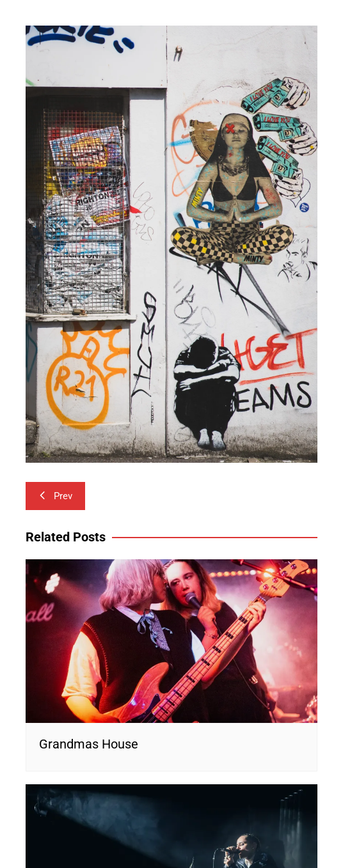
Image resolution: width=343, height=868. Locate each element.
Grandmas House (89, 744)
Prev (55, 496)
